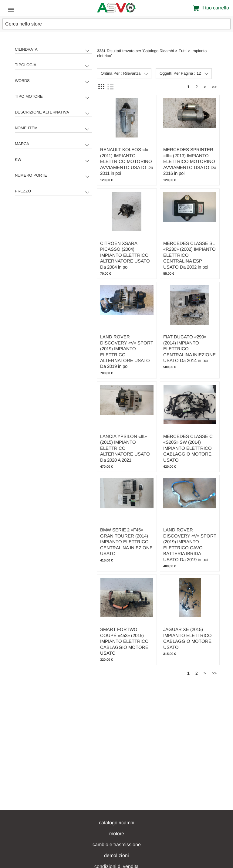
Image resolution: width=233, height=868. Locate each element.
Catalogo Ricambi (117, 823)
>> (214, 87)
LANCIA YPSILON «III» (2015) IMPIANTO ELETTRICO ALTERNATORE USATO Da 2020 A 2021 (125, 448)
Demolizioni (116, 855)
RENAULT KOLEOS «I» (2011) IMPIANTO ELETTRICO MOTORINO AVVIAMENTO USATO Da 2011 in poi (127, 161)
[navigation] (54, 124)
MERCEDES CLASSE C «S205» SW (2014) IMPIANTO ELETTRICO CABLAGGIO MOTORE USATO (188, 448)
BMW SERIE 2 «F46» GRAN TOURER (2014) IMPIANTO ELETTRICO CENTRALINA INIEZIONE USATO (126, 542)
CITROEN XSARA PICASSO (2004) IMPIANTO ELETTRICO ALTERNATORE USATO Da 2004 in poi (125, 255)
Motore (117, 834)
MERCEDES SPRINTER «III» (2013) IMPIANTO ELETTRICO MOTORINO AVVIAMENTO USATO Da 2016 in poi (190, 161)
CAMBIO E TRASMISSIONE (117, 844)
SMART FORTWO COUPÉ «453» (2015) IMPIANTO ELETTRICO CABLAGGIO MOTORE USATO (124, 641)
